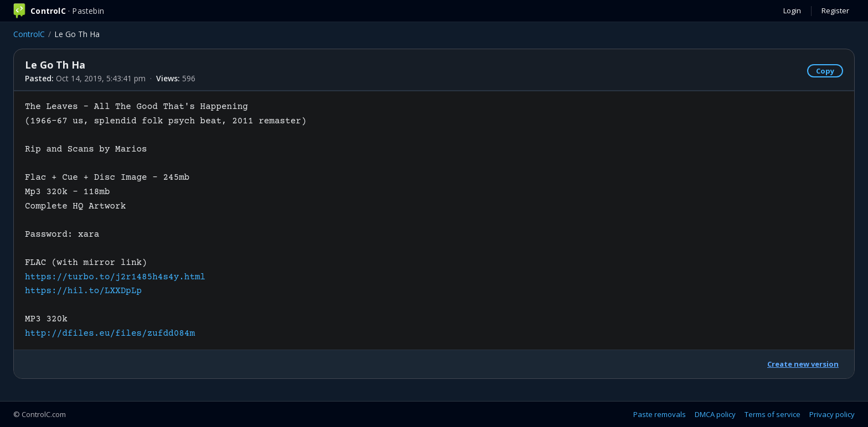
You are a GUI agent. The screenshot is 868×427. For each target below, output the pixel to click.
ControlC (29, 34)
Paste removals (660, 414)
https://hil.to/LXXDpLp (83, 291)
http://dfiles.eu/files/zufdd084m (110, 334)
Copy (825, 71)
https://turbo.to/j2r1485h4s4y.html (115, 277)
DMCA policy (715, 414)
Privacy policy (832, 414)
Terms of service (773, 414)
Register (835, 11)
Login (792, 11)
